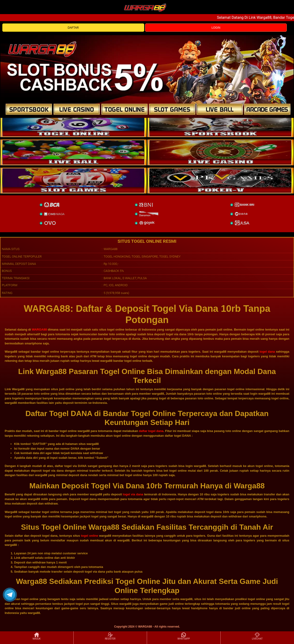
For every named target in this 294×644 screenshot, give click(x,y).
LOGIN (216, 28)
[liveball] (220, 181)
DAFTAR (73, 28)
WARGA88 (39, 330)
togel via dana (133, 494)
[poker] (73, 181)
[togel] (73, 124)
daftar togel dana (151, 431)
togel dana (267, 352)
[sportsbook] (73, 152)
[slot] (220, 124)
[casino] (220, 152)
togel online (89, 536)
